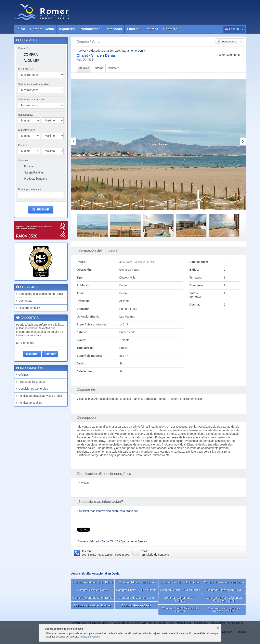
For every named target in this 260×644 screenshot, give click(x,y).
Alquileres (67, 29)
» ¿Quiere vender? (28, 308)
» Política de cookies (29, 403)
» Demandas (24, 301)
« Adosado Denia (98, 51)
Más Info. (32, 354)
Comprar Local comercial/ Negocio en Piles (224, 610)
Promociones (90, 29)
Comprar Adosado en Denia (136, 582)
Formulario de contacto (154, 555)
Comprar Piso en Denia (136, 605)
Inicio (21, 29)
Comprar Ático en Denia (93, 590)
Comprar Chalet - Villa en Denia (136, 590)
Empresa (151, 29)
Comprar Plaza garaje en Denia (224, 582)
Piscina (29, 166)
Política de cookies (90, 637)
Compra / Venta (42, 29)
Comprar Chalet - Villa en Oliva (180, 582)
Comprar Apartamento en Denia (92, 582)
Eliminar (50, 354)
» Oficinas (22, 375)
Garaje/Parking (33, 172)
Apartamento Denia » (134, 51)
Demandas (114, 29)
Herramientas (230, 42)
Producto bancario (36, 179)
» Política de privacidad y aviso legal (39, 396)
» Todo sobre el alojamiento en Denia (40, 294)
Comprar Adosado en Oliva (224, 590)
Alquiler (32, 61)
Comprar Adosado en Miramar (93, 605)
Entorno (133, 29)
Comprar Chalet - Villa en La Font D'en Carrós (224, 599)
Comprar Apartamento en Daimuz (180, 599)
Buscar (41, 210)
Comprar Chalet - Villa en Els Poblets (180, 610)
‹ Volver (82, 51)
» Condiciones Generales (32, 389)
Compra (31, 55)
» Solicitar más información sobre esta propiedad (108, 511)
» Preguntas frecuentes (31, 382)
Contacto (170, 29)
